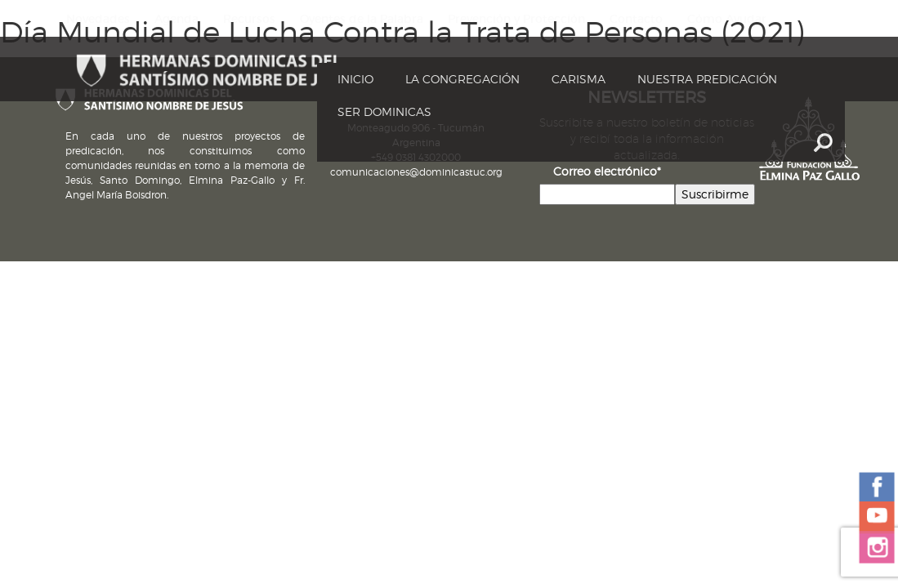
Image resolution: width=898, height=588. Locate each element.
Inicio (355, 79)
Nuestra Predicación (707, 79)
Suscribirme (715, 194)
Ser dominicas (384, 111)
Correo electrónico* (607, 171)
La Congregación (462, 79)
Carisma (579, 79)
